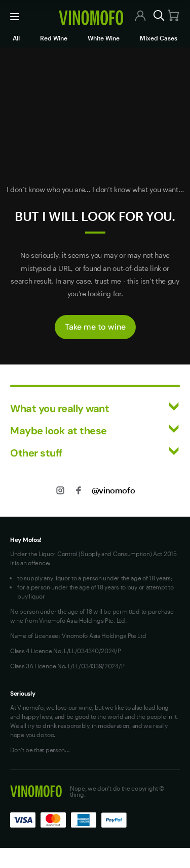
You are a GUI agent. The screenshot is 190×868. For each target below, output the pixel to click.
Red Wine (54, 38)
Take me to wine (95, 327)
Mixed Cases (159, 38)
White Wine (104, 38)
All (16, 38)
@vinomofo (113, 490)
